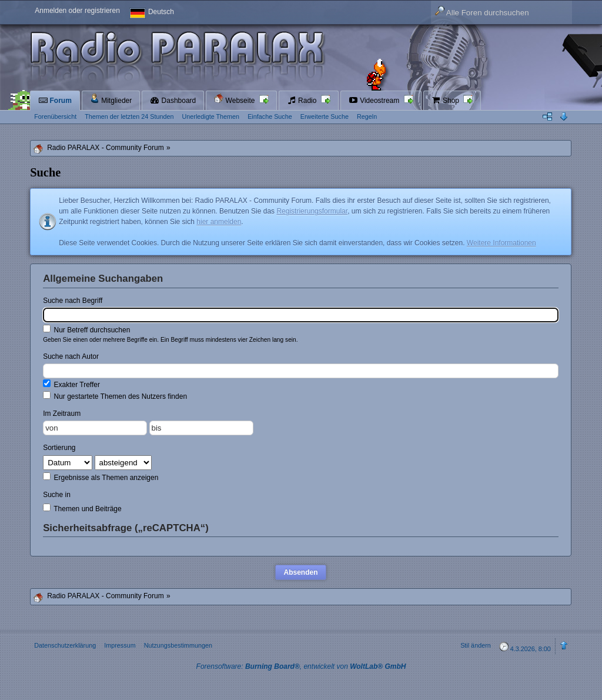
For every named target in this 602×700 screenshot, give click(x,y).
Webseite (235, 99)
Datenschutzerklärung (65, 645)
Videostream (375, 101)
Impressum (120, 645)
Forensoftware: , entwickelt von (301, 666)
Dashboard (173, 101)
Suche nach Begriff (73, 301)
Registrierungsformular (312, 211)
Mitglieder (111, 99)
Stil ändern (476, 645)
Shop (447, 101)
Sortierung (59, 448)
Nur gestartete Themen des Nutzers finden (115, 396)
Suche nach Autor (71, 356)
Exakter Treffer (71, 384)
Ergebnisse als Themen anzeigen (101, 477)
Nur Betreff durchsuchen (86, 329)
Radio (303, 101)
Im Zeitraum (62, 414)
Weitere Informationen (501, 243)
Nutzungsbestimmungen (178, 645)
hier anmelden (219, 222)
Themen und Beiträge (82, 508)
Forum (55, 101)
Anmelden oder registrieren (77, 11)
